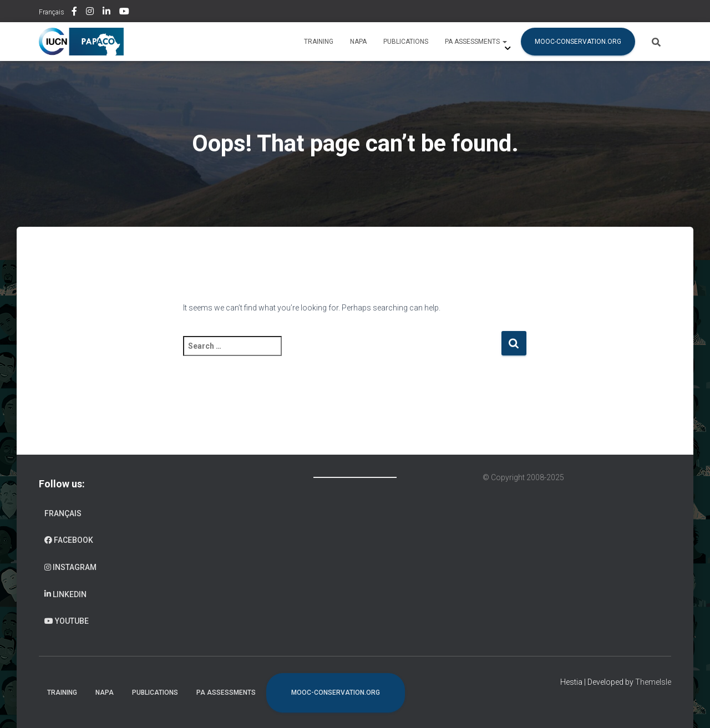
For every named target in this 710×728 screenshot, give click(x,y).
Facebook (75, 13)
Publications (406, 42)
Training (319, 42)
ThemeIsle (653, 682)
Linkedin (107, 13)
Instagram (91, 13)
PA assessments (476, 42)
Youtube (125, 13)
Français (52, 12)
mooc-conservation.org (578, 42)
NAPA (358, 42)
